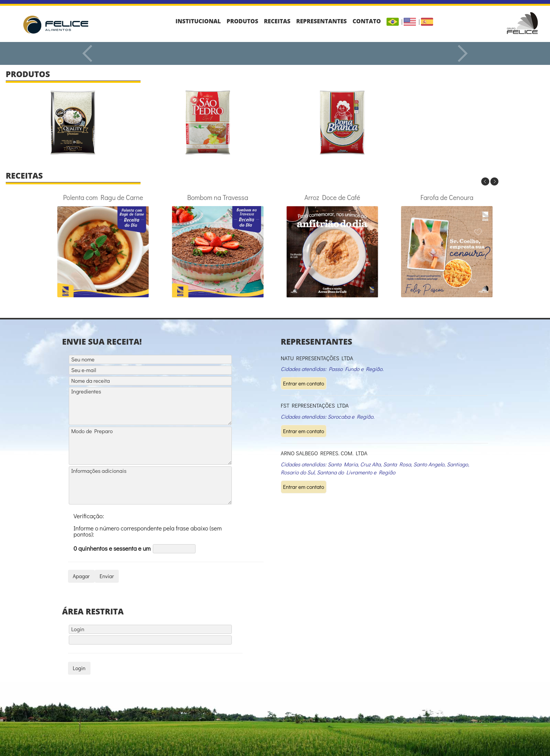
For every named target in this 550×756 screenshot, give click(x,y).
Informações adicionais (150, 485)
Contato (367, 21)
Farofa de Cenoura (447, 245)
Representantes (321, 21)
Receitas (277, 21)
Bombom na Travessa (218, 245)
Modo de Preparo (150, 446)
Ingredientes (150, 406)
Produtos (242, 21)
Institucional (198, 21)
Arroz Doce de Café (332, 245)
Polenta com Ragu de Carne (103, 245)
